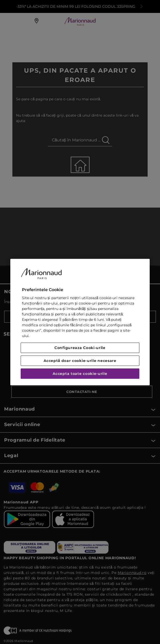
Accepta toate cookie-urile (80, 374)
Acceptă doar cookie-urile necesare (80, 361)
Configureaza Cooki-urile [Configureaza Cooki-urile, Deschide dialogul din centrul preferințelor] (80, 348)
